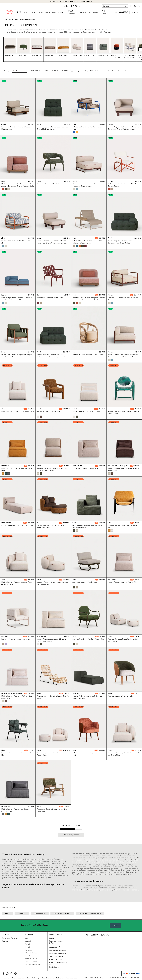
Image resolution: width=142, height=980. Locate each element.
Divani (54, 12)
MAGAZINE (123, 12)
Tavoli (47, 12)
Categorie (29, 934)
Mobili (60, 12)
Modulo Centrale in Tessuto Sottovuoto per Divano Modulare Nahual (53, 128)
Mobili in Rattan (31, 953)
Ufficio (114, 12)
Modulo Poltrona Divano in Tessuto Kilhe (122, 582)
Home (5, 19)
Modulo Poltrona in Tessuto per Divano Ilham (18, 412)
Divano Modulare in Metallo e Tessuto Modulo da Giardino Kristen (86, 185)
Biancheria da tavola (33, 956)
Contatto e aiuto (56, 934)
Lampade (82, 12)
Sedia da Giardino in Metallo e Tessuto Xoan (88, 639)
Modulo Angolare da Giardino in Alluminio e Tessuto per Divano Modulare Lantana (123, 128)
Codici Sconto (54, 967)
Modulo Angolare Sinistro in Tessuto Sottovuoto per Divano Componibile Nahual (53, 356)
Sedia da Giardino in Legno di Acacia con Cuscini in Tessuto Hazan (52, 470)
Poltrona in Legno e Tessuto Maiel (49, 412)
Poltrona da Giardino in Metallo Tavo (50, 298)
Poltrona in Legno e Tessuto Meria (120, 696)
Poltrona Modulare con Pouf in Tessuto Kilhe (17, 525)
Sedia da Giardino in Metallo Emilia (85, 582)
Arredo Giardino (31, 962)
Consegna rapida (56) (81, 71)
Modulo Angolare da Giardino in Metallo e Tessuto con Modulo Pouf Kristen (16, 299)
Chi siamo (5, 934)
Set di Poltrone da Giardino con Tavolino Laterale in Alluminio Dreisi (87, 242)
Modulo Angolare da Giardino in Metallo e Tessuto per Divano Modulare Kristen (123, 356)
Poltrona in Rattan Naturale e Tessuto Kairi (88, 355)
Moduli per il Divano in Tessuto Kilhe (85, 469)
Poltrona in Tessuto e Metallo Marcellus (15, 639)
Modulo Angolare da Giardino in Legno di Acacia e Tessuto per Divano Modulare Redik (18, 185)
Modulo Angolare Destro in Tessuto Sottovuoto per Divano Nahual (121, 242)
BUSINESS (134, 12)
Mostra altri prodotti (71, 835)
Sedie (33, 12)
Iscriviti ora (115, 926)
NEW (19, 12)
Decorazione (93, 12)
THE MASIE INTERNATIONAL (97, 935)
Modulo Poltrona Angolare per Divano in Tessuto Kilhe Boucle (51, 640)
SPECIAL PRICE (9, 12)
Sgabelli (40, 12)
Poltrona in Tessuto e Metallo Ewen (49, 184)
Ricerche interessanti (33, 965)
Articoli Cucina (105, 12)
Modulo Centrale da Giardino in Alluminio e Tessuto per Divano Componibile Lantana (52, 242)
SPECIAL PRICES (32, 959)
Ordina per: (7, 71)
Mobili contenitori (71, 12)
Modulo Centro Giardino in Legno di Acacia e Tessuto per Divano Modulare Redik (89, 299)
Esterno (26, 12)
